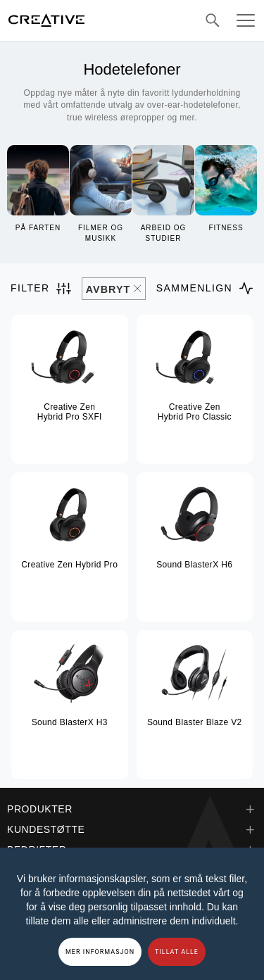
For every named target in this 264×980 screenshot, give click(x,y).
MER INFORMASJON (100, 952)
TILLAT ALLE (177, 952)
